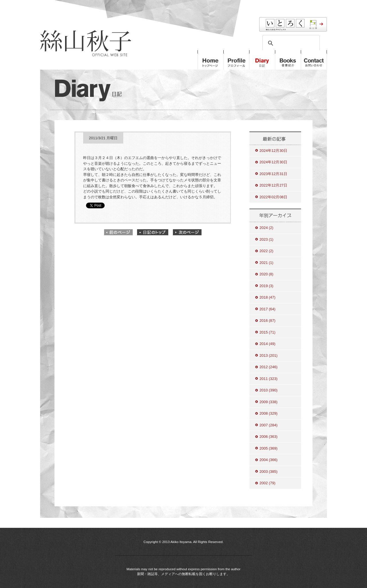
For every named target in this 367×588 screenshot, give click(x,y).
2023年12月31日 (273, 174)
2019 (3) (266, 286)
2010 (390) (269, 390)
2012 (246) (269, 367)
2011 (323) (269, 379)
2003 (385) (269, 472)
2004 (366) (269, 460)
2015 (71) (268, 332)
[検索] (290, 43)
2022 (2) (266, 251)
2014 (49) (268, 344)
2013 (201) (269, 355)
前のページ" (118, 232)
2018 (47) (268, 297)
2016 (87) (268, 321)
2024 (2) (266, 228)
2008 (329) (269, 413)
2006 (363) (269, 437)
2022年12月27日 (273, 185)
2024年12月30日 (273, 151)
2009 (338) (269, 402)
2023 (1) (266, 239)
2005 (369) (269, 448)
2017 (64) (268, 309)
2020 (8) (266, 274)
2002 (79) (268, 483)
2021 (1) (266, 263)
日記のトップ (153, 232)
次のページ (187, 232)
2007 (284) (269, 425)
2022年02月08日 (273, 197)
